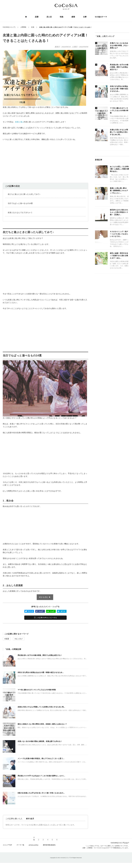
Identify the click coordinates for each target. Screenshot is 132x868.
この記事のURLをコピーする (46, 618)
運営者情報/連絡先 (49, 846)
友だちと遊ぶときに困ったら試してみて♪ (24, 194)
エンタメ (19, 639)
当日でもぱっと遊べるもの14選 (20, 203)
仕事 (85, 17)
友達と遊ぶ (20, 122)
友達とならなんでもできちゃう (20, 212)
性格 (62, 17)
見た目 (49, 17)
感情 (73, 17)
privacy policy (34, 846)
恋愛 (37, 17)
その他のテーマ (101, 17)
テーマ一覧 (20, 846)
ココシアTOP (7, 846)
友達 (7, 639)
